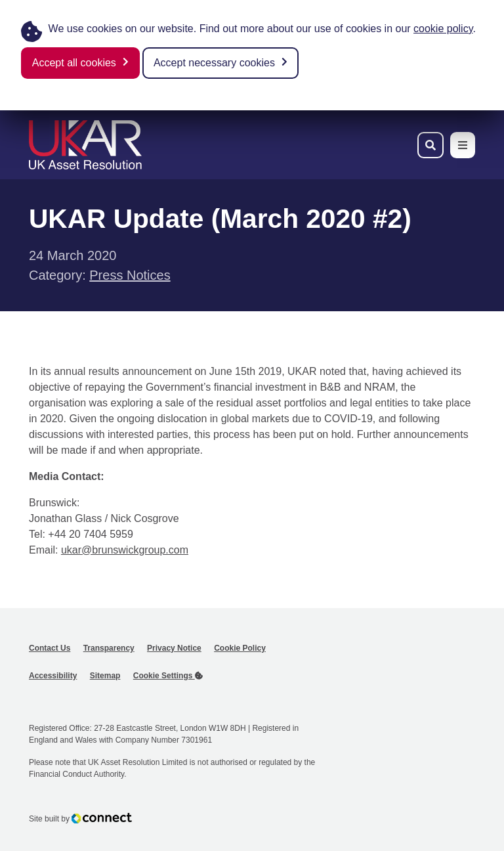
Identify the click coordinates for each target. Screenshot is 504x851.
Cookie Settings (168, 676)
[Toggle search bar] (430, 145)
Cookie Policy (240, 648)
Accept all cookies (74, 63)
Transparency (109, 648)
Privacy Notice (174, 648)
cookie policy (443, 29)
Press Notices (130, 275)
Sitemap (105, 676)
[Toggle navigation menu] (463, 145)
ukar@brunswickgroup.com (125, 550)
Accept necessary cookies (214, 63)
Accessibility (53, 676)
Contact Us (50, 648)
